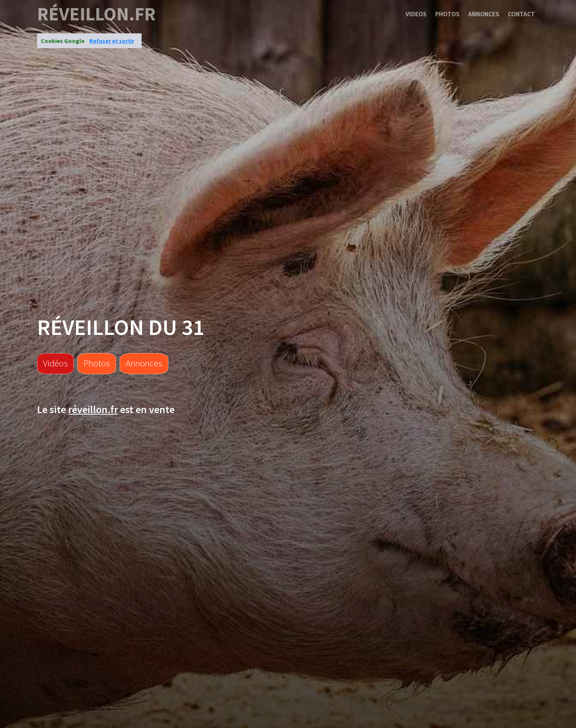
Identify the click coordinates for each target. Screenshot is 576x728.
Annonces (484, 14)
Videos (416, 14)
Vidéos (55, 363)
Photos (447, 14)
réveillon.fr (96, 14)
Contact (521, 14)
